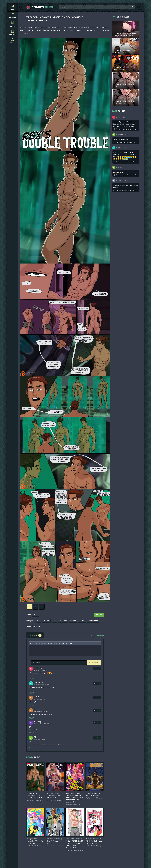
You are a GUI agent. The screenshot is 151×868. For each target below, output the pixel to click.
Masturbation (93, 621)
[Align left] (39, 643)
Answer (32, 678)
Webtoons (13, 32)
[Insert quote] (63, 643)
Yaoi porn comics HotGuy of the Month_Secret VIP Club (126, 190)
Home (13, 7)
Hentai (13, 24)
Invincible (37, 626)
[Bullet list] (48, 643)
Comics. (43, 7)
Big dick (82, 621)
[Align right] (45, 643)
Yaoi (38, 621)
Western (13, 16)
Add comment (36, 663)
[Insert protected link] (60, 643)
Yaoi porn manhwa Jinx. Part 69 (125, 162)
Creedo (36, 615)
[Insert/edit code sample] (66, 643)
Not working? (98, 635)
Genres (13, 41)
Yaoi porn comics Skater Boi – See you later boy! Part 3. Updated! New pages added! (126, 175)
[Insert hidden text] (71, 643)
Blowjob (73, 621)
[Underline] (36, 643)
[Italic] (33, 643)
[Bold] (31, 643)
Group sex (63, 621)
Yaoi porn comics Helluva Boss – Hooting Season (126, 129)
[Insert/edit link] (57, 643)
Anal (54, 621)
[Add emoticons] (54, 643)
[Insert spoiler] (69, 643)
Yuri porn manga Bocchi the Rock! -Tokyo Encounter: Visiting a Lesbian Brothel (126, 142)
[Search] (133, 7)
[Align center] (42, 643)
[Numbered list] (51, 643)
